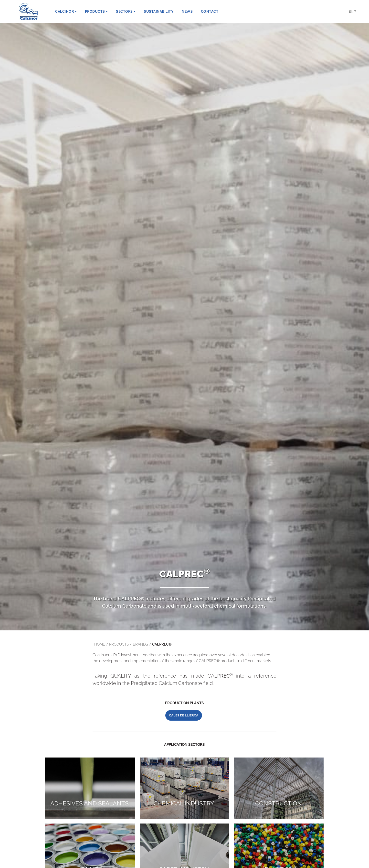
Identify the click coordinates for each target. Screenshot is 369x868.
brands (140, 644)
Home (100, 644)
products (119, 644)
